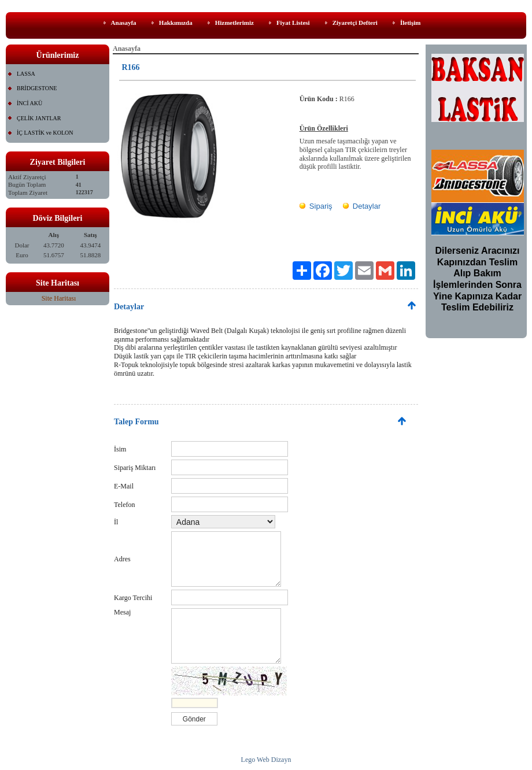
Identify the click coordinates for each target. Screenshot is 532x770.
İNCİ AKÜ (29, 103)
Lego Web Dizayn (266, 760)
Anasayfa (124, 23)
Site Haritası (59, 298)
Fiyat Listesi (293, 23)
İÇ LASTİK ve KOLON (45, 133)
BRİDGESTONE (37, 88)
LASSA (26, 74)
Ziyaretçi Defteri (355, 23)
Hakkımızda (176, 23)
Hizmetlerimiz (234, 23)
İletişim (410, 23)
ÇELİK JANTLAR (39, 118)
